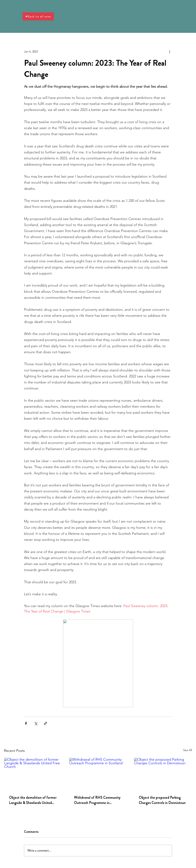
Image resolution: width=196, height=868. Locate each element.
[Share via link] (45, 723)
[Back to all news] (38, 16)
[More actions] (170, 51)
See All (188, 750)
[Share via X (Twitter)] (36, 723)
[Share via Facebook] (26, 723)
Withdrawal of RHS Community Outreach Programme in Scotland (97, 800)
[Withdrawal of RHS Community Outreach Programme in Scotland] (98, 774)
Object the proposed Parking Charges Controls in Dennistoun (162, 800)
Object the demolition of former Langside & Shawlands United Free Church (33, 800)
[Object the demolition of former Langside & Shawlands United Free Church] (33, 774)
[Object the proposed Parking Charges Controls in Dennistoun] (163, 774)
